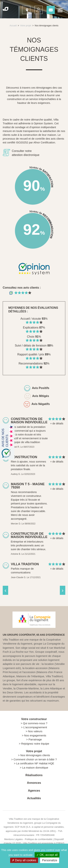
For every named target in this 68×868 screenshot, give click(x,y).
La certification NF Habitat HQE (35, 763)
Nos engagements (35, 735)
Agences (34, 791)
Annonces (34, 783)
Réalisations (34, 775)
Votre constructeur (34, 719)
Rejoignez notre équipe (35, 744)
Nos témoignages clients (35, 755)
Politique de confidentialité (39, 839)
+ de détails (57, 423)
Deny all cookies (24, 860)
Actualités (34, 798)
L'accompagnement (35, 727)
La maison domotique (35, 768)
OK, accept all (47, 855)
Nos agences (25, 9)
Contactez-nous (50, 9)
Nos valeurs (35, 731)
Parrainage (35, 739)
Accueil (13, 26)
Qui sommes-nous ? (35, 723)
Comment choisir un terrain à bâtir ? (35, 759)
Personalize (50, 860)
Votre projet (26, 26)
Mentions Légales (14, 839)
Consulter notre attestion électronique (26, 153)
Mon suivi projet (37, 9)
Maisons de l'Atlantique (30, 676)
